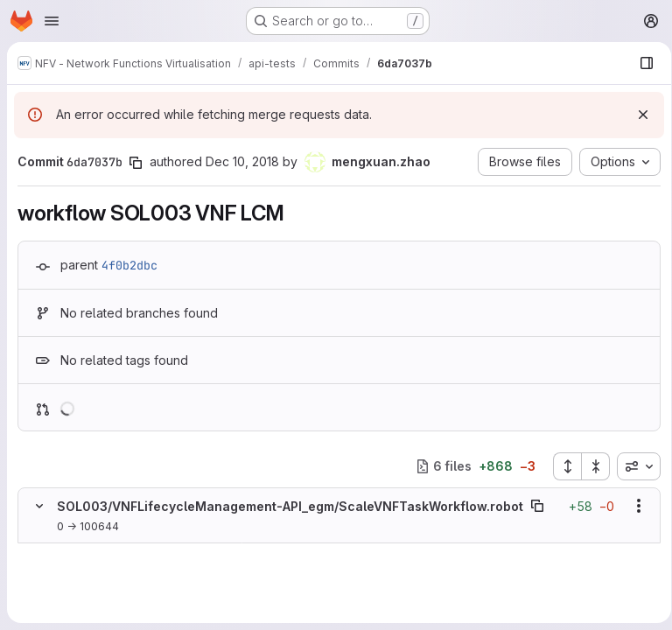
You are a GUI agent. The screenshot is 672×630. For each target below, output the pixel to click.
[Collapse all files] (590, 466)
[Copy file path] (537, 506)
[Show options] (633, 506)
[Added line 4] (80, 604)
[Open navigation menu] (52, 21)
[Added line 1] (80, 551)
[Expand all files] (561, 466)
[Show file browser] (640, 63)
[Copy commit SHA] (136, 163)
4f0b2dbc (129, 265)
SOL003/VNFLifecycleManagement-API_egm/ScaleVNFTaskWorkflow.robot (290, 506)
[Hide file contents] (39, 506)
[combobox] (633, 466)
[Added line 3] (80, 586)
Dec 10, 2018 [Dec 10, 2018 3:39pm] (242, 161)
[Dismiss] (637, 115)
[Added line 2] (80, 569)
